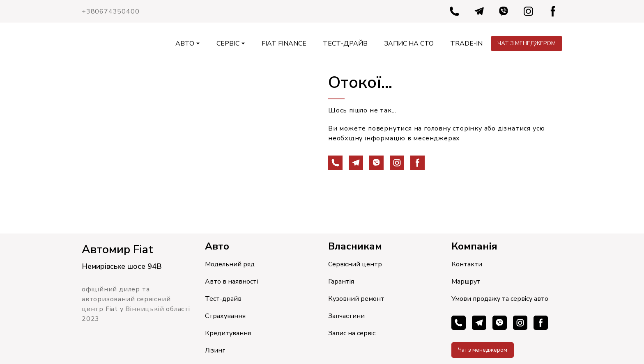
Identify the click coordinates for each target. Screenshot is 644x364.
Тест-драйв (223, 299)
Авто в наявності (231, 282)
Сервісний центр (355, 264)
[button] (454, 11)
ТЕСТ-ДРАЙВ (345, 43)
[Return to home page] (97, 43)
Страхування (225, 316)
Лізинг (215, 350)
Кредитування (228, 333)
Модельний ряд (230, 264)
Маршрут (466, 282)
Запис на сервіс (352, 333)
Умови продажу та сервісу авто (500, 299)
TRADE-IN (466, 43)
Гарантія (341, 282)
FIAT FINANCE (284, 43)
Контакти (467, 264)
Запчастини (346, 316)
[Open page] (199, 149)
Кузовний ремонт (356, 299)
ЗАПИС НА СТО (409, 43)
